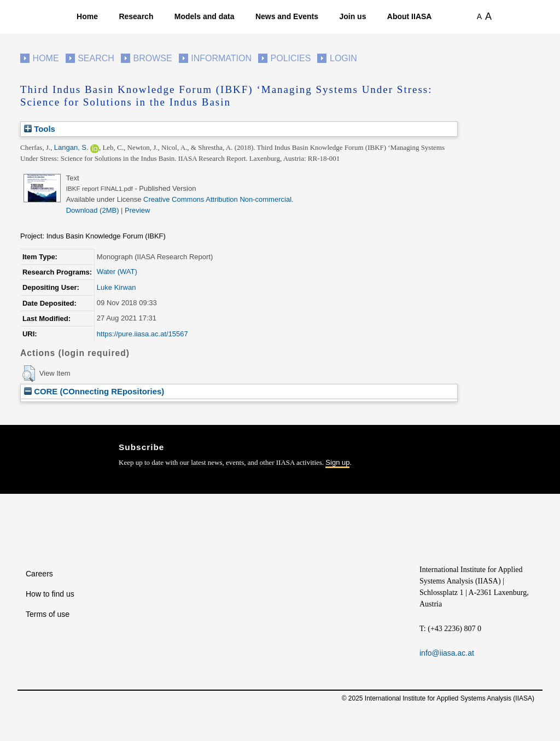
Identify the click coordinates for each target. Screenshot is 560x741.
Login (343, 58)
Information (221, 58)
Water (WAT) (117, 272)
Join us (352, 16)
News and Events (287, 16)
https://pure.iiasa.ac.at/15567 (142, 334)
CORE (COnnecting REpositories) (94, 391)
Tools (40, 129)
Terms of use (48, 614)
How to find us (50, 594)
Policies (291, 58)
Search (96, 58)
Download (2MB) (93, 210)
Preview (137, 210)
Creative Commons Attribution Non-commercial (217, 199)
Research (136, 16)
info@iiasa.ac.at (447, 653)
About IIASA (410, 16)
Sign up (337, 462)
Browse (152, 58)
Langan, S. (71, 147)
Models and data (205, 16)
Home (87, 16)
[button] (29, 374)
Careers (39, 574)
